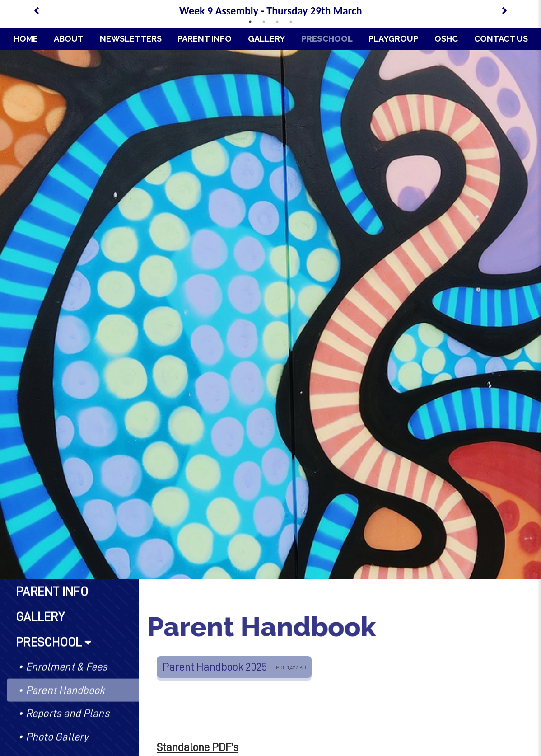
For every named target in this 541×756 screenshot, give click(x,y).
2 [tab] (264, 22)
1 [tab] (250, 22)
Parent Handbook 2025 (234, 667)
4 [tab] (291, 22)
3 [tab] (277, 22)
